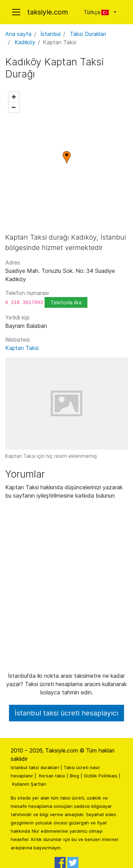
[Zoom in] (14, 97)
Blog (74, 776)
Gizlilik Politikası (101, 776)
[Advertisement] (66, 588)
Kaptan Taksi (22, 348)
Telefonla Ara (66, 302)
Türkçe (98, 12)
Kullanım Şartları (29, 784)
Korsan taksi (52, 776)
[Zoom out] (14, 107)
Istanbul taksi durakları (35, 768)
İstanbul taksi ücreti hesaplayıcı (66, 713)
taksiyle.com (48, 12)
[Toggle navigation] (16, 12)
